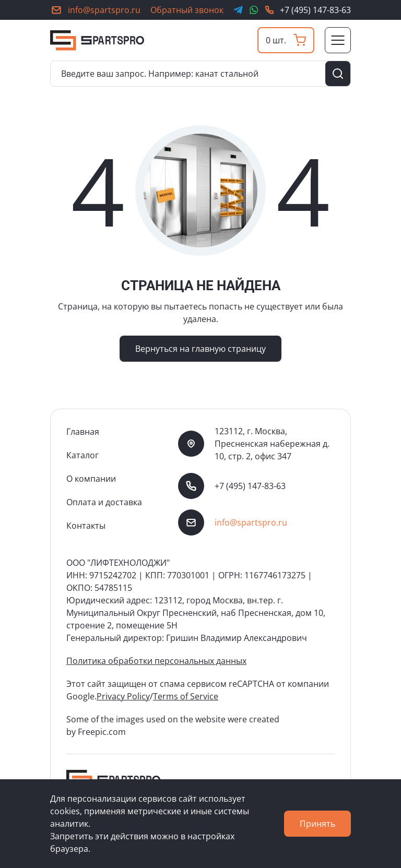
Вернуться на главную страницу (200, 349)
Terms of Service (186, 696)
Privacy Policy (123, 696)
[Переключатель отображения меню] (338, 40)
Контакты (86, 526)
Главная (83, 432)
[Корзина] (286, 40)
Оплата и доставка (104, 502)
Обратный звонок (187, 10)
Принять (317, 824)
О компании (91, 479)
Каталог (82, 455)
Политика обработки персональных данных (156, 661)
